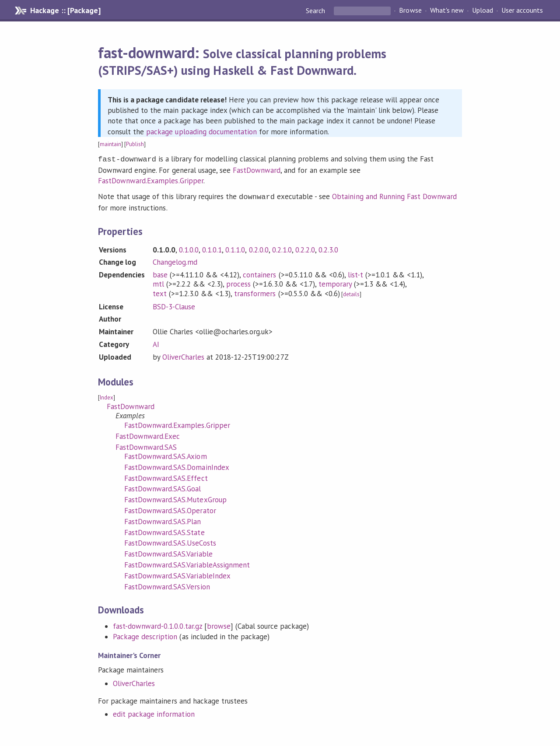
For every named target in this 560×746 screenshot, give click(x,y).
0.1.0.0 (189, 248)
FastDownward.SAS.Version (167, 585)
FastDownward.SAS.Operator (170, 509)
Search (316, 11)
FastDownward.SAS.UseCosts (170, 541)
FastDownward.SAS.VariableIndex (177, 574)
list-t (355, 273)
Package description (145, 635)
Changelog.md (175, 260)
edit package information (154, 712)
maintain (110, 144)
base (160, 273)
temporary (335, 282)
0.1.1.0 (235, 248)
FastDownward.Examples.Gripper (151, 180)
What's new (447, 11)
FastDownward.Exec (148, 434)
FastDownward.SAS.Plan (163, 520)
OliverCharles (183, 355)
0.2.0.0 (259, 248)
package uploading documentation (201, 132)
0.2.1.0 (282, 248)
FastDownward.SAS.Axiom (166, 455)
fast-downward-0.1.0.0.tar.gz (157, 624)
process (238, 282)
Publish (135, 144)
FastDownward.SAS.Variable (168, 552)
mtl (158, 282)
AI (156, 343)
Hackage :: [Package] (65, 11)
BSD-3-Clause (174, 305)
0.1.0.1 (212, 248)
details (351, 292)
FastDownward (257, 169)
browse (219, 624)
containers (259, 273)
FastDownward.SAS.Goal (163, 487)
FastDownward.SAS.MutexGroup (175, 498)
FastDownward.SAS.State (164, 531)
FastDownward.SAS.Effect (166, 476)
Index (107, 396)
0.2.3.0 (328, 248)
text (160, 292)
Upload (483, 11)
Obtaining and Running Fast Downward (394, 196)
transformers (255, 292)
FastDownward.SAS (146, 445)
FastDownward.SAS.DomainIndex (177, 466)
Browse (410, 11)
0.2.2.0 (305, 248)
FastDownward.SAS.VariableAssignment (187, 563)
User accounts (522, 11)
